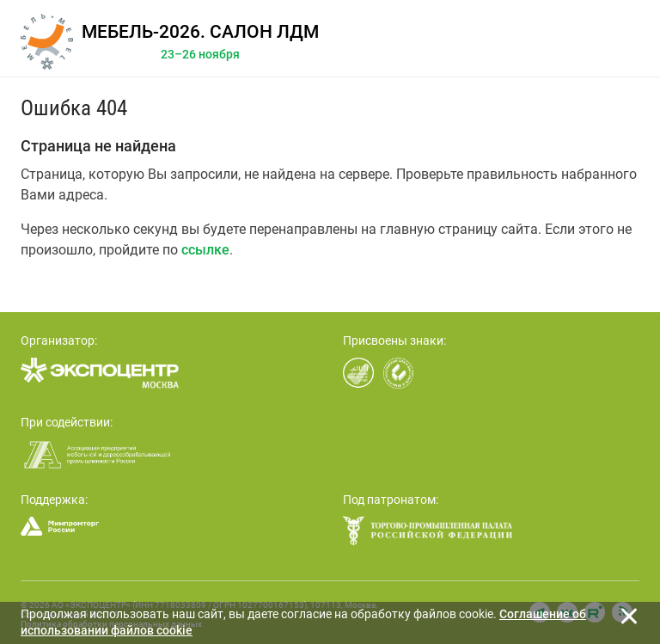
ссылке (205, 250)
